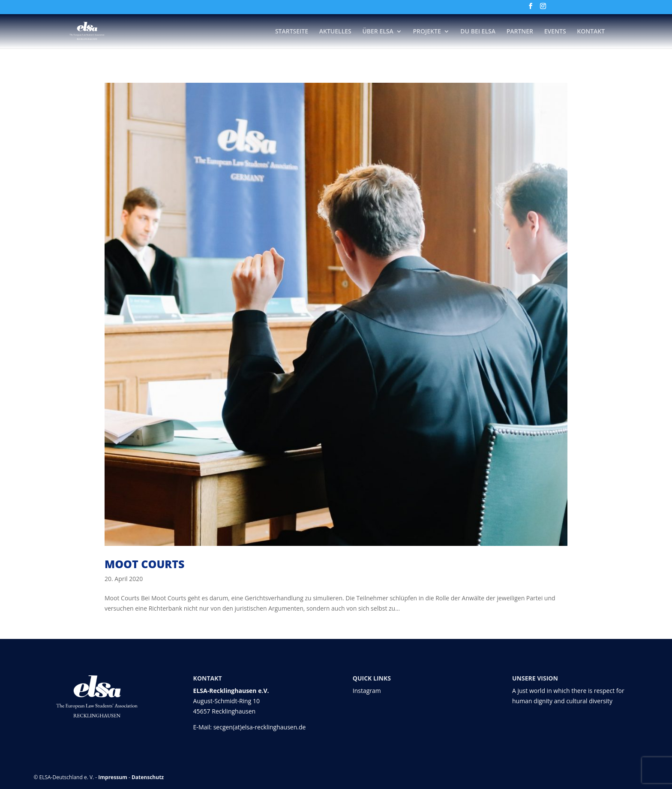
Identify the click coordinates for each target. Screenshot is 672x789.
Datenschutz (148, 777)
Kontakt (591, 32)
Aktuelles (335, 32)
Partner (520, 32)
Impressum (113, 777)
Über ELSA (378, 32)
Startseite (292, 32)
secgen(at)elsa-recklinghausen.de (260, 727)
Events (555, 32)
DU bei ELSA (478, 32)
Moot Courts (144, 564)
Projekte (427, 32)
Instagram (367, 691)
